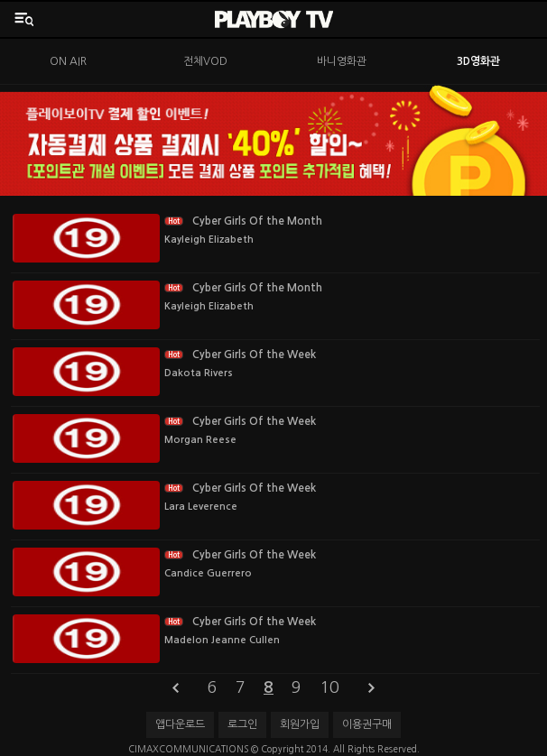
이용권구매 (367, 724)
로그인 (242, 724)
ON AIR (68, 61)
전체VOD (205, 61)
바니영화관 (342, 61)
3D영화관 (478, 61)
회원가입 (300, 724)
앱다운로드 (180, 724)
